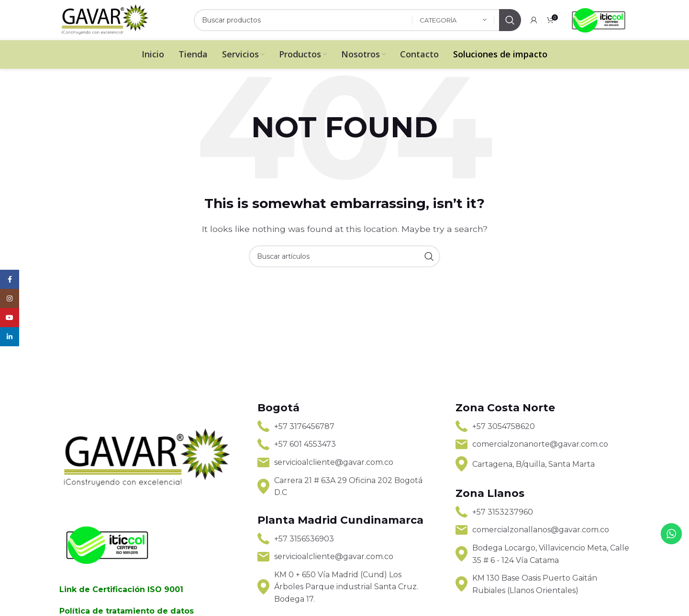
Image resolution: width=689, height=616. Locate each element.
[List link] (344, 427)
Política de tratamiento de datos (127, 611)
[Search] (357, 20)
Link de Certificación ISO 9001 (121, 589)
